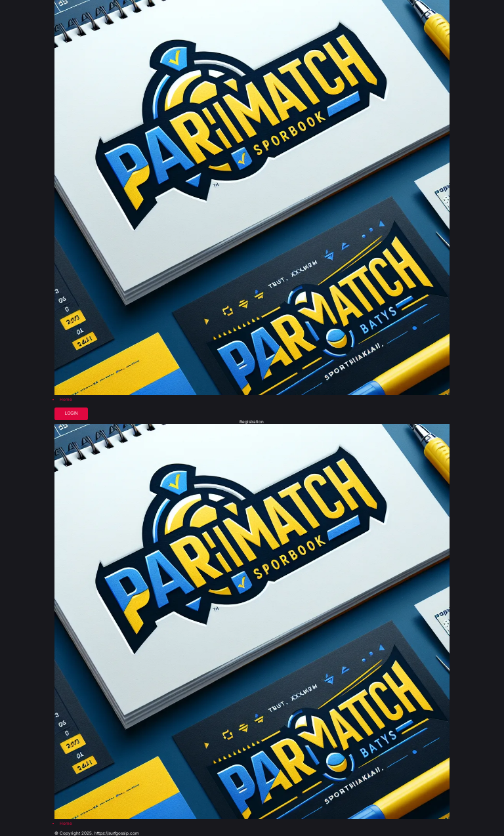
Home (66, 400)
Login (72, 413)
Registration (252, 422)
